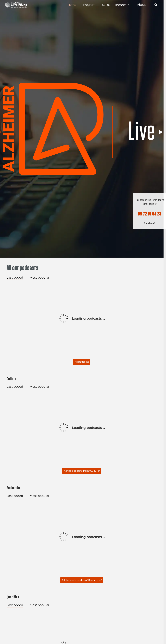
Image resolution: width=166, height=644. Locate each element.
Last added (15, 278)
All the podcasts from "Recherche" (82, 580)
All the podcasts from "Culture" (82, 471)
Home (72, 5)
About (141, 5)
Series (106, 5)
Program (89, 5)
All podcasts (82, 362)
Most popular (39, 278)
